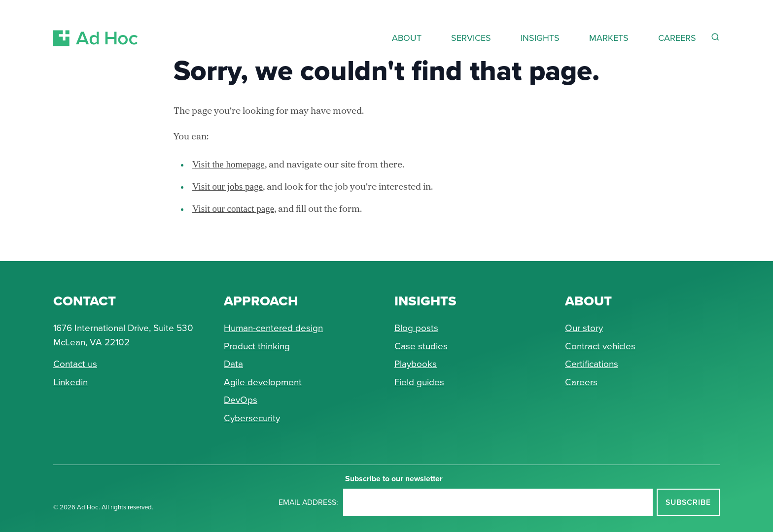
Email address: (308, 502)
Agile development (263, 382)
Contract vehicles (600, 346)
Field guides (419, 382)
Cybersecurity (252, 418)
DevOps (241, 400)
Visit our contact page (233, 209)
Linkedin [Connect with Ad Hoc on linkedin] (70, 382)
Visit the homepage (228, 164)
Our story (584, 328)
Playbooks (416, 364)
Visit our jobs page (228, 186)
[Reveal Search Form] (715, 37)
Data (233, 364)
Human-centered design (273, 328)
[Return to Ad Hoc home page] (96, 26)
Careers (581, 382)
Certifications (592, 364)
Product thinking (257, 346)
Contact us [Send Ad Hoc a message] (75, 364)
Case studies (421, 346)
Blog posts (416, 328)
